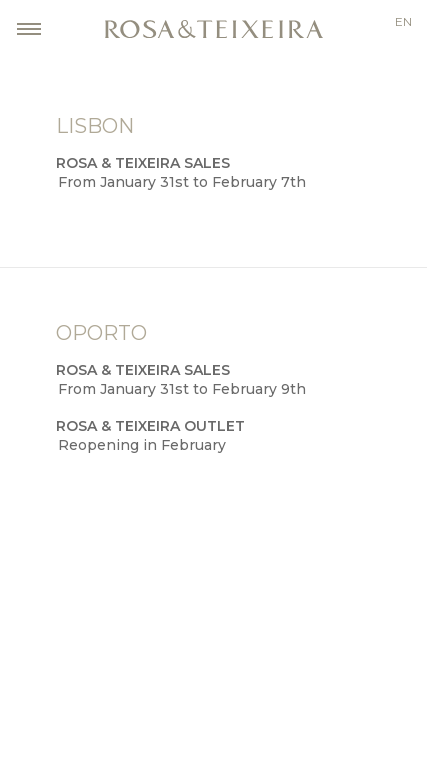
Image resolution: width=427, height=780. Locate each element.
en (403, 22)
